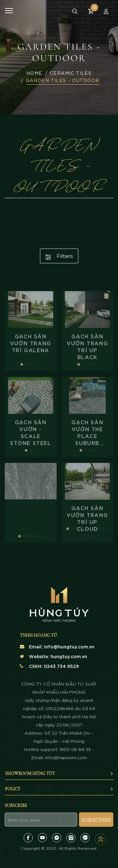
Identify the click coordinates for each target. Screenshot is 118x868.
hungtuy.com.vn (69, 656)
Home (34, 73)
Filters (59, 256)
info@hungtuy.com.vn (69, 646)
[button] (22, 384)
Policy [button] (59, 789)
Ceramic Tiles (71, 73)
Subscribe (96, 819)
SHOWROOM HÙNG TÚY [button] (59, 773)
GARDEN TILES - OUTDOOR (63, 80)
